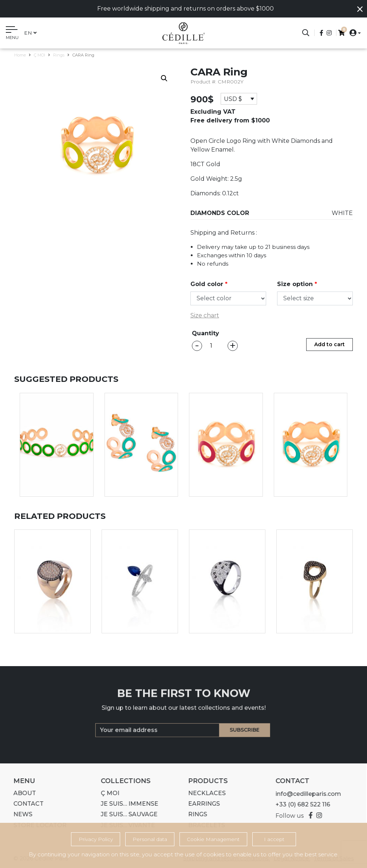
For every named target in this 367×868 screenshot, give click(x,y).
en (30, 33)
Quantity (206, 333)
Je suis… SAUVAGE (126, 814)
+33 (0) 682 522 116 (299, 804)
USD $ (233, 99)
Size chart (205, 315)
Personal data (150, 839)
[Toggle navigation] (12, 34)
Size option (297, 284)
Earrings (200, 804)
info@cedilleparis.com (305, 794)
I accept (274, 839)
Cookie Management (213, 839)
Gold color (209, 284)
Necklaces (203, 793)
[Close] (360, 9)
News (19, 814)
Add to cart (329, 344)
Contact (25, 804)
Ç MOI (40, 55)
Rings (59, 55)
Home (20, 55)
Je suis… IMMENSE (126, 804)
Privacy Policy (96, 839)
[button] (353, 33)
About (21, 793)
